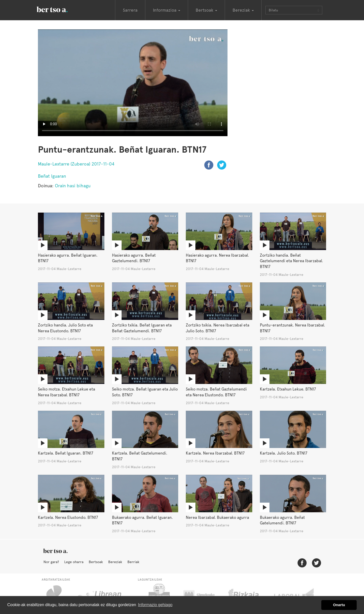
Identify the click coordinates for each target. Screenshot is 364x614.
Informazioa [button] (167, 10)
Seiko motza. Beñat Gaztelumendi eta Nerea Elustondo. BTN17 (216, 392)
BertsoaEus (59, 9)
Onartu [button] (339, 605)
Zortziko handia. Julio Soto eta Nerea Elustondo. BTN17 (65, 328)
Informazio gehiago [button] (155, 605)
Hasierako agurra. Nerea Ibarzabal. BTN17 (217, 258)
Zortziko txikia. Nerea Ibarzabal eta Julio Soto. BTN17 (218, 328)
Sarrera (130, 10)
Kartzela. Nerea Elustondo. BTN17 (68, 517)
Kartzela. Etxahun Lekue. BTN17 (288, 389)
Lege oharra (74, 562)
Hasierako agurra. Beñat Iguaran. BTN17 (68, 258)
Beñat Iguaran (52, 176)
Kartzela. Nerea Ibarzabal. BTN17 (215, 453)
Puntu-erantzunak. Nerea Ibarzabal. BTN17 (292, 328)
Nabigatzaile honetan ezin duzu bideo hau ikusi (133, 83)
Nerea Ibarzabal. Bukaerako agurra (217, 517)
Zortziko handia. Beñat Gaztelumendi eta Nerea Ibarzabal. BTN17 (291, 261)
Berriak (133, 562)
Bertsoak (96, 562)
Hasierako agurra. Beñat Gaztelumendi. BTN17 (134, 258)
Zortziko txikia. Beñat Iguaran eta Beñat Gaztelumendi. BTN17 (142, 328)
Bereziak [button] (243, 10)
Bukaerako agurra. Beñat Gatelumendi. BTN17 (282, 520)
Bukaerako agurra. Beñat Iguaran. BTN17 (142, 520)
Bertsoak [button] (206, 10)
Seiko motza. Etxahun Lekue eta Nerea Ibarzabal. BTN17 (66, 392)
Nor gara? (51, 562)
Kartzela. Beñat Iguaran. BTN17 (66, 453)
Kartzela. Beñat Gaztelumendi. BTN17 (140, 456)
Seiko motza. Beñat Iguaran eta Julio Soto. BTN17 (145, 392)
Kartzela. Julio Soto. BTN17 (284, 453)
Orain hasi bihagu (73, 186)
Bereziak (115, 562)
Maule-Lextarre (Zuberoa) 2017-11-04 (76, 164)
